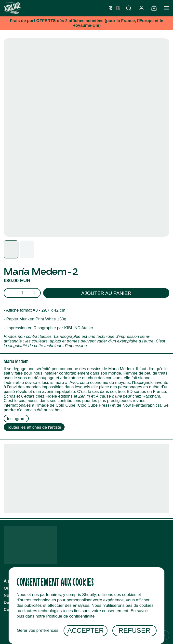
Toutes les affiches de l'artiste (34, 427)
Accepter (86, 630)
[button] (129, 8)
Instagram (16, 419)
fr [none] (110, 8)
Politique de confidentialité (70, 616)
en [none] (118, 8)
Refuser (134, 630)
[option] (118, 8)
